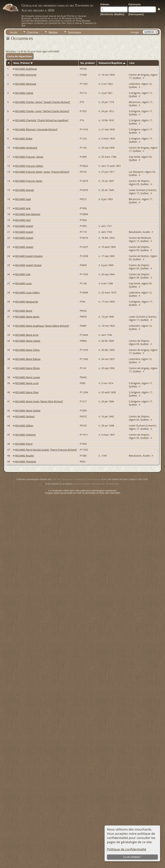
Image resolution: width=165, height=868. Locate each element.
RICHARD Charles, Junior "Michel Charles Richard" (42, 111)
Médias (53, 32)
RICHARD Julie (23, 274)
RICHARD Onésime (25, 435)
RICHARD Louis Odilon (27, 293)
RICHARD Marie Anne (27, 335)
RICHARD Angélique (26, 69)
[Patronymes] (136, 14)
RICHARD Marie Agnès (27, 317)
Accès (14, 32)
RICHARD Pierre (24, 444)
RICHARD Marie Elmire (28, 368)
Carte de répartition (20, 56)
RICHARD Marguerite (27, 302)
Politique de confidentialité (127, 849)
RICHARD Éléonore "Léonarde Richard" (36, 129)
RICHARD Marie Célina (27, 350)
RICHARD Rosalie (24, 456)
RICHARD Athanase (26, 84)
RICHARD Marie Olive (27, 392)
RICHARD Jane (23, 208)
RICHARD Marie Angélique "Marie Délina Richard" (42, 326)
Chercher (33, 32)
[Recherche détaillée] (112, 14)
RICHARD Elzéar (24, 139)
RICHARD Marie (24, 311)
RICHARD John (23, 220)
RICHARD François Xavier (29, 181)
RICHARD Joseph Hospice (29, 256)
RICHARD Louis (24, 283)
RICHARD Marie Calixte (28, 341)
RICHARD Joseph (24, 226)
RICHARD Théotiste (26, 462)
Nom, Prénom (23, 63)
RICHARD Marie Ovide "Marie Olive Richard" (39, 401)
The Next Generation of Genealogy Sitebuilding (75, 479)
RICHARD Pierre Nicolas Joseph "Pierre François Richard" (46, 450)
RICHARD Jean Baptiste (28, 214)
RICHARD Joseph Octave (28, 265)
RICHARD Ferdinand (26, 148)
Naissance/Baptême (112, 63)
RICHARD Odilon (24, 426)
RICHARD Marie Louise (28, 377)
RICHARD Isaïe (23, 199)
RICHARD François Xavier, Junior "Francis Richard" (42, 172)
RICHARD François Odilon (29, 166)
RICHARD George (25, 190)
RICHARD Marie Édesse (28, 359)
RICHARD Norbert (25, 416)
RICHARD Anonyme (26, 75)
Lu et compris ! (132, 857)
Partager (135, 32)
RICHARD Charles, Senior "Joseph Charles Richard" (43, 102)
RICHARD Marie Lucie (27, 383)
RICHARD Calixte (24, 93)
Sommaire (74, 32)
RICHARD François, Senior (29, 157)
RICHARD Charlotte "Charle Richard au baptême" (42, 120)
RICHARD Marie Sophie (28, 411)
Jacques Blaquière (82, 484)
